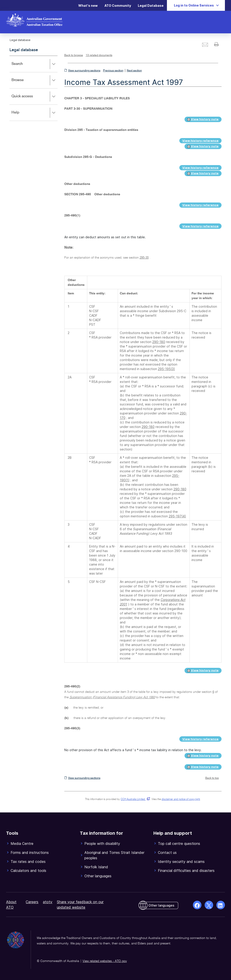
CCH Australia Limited (135, 799)
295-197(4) (177, 516)
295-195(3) (166, 369)
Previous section (113, 71)
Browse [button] (34, 80)
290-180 (159, 342)
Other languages (161, 905)
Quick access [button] (34, 97)
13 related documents (99, 55)
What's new (88, 6)
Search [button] (34, 64)
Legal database (24, 50)
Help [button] (34, 113)
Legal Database (151, 6)
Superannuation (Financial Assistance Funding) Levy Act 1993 (112, 697)
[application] (33, 88)
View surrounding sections (84, 71)
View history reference (200, 141)
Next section (134, 71)
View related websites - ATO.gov (105, 961)
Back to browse (74, 55)
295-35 (144, 258)
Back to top (212, 778)
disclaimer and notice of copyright (181, 799)
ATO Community (118, 6)
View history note (203, 119)
